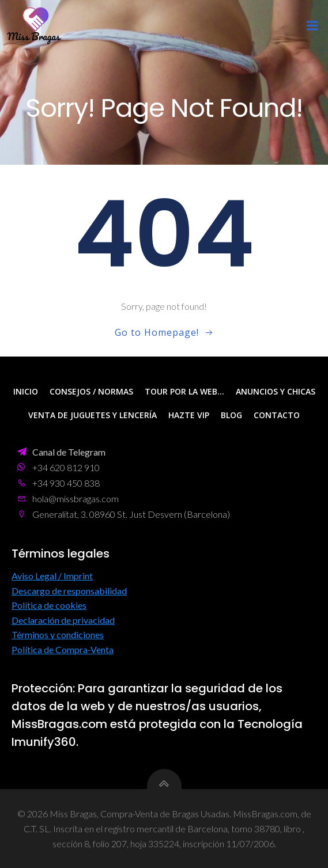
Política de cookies (49, 605)
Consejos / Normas (91, 391)
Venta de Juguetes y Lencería (93, 415)
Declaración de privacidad (63, 620)
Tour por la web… (184, 391)
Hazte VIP (189, 415)
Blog (231, 415)
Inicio (26, 391)
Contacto (277, 415)
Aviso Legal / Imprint (52, 576)
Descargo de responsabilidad (69, 591)
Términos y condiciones (58, 634)
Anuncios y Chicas (276, 391)
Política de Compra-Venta (63, 649)
